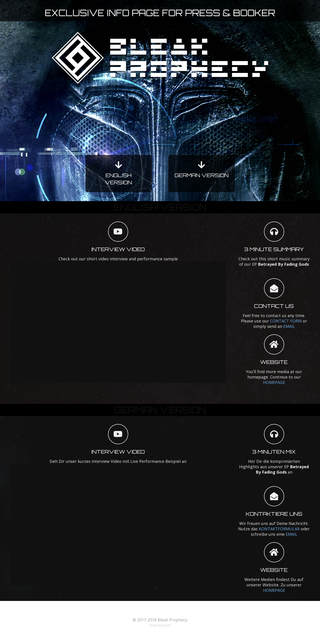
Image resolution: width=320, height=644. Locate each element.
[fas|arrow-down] (119, 165)
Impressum (160, 625)
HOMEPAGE (274, 382)
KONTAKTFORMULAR (279, 529)
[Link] (160, 58)
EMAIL (289, 326)
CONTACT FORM (286, 321)
